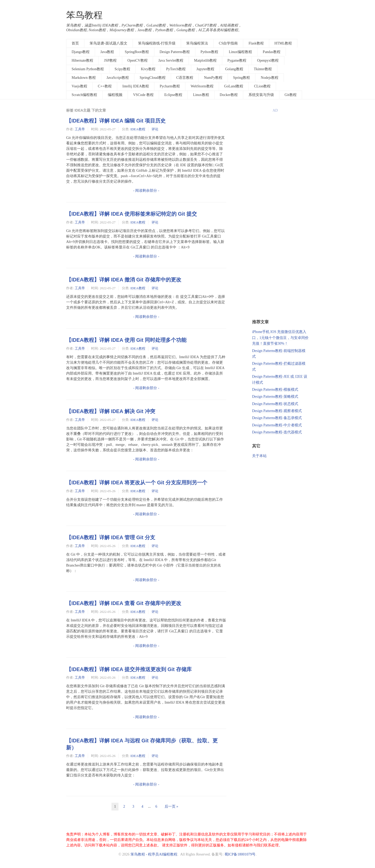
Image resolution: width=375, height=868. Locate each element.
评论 (155, 129)
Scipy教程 (122, 69)
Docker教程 (229, 95)
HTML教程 (283, 43)
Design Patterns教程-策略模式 (275, 397)
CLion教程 (262, 86)
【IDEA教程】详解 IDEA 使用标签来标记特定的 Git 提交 (132, 214)
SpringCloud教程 (153, 78)
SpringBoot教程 (137, 52)
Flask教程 (256, 43)
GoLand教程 (234, 86)
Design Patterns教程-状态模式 (275, 404)
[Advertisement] (280, 233)
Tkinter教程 (263, 69)
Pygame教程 (237, 60)
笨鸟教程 (84, 15)
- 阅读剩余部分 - (146, 191)
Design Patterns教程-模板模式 (275, 390)
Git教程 (291, 95)
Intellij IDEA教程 (136, 86)
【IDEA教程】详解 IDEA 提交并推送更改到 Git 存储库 (129, 669)
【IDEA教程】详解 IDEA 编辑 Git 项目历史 (116, 121)
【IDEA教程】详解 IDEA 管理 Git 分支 (111, 537)
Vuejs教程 (79, 86)
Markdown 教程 (84, 78)
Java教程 (107, 52)
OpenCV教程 (137, 60)
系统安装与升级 (261, 95)
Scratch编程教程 (84, 95)
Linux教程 (201, 95)
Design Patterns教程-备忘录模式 (277, 418)
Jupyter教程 (205, 69)
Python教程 (209, 52)
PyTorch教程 (176, 69)
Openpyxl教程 (268, 60)
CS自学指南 (228, 43)
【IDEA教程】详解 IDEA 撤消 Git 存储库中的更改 (124, 280)
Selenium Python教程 (88, 69)
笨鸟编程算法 (197, 43)
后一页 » (171, 806)
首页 (75, 43)
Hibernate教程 (82, 60)
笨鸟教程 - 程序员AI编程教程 (154, 854)
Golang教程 (234, 69)
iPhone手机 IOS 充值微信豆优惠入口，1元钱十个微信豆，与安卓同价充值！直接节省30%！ (280, 338)
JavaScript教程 (118, 78)
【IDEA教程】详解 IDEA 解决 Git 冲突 (111, 411)
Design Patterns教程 (175, 52)
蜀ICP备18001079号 (240, 854)
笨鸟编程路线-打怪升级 (157, 43)
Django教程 (81, 52)
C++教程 (105, 86)
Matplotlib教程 (205, 60)
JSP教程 (110, 60)
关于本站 (259, 456)
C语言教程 (185, 78)
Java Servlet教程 (171, 60)
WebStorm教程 (202, 86)
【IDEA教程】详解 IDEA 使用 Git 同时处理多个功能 (126, 340)
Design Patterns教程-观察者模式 (277, 411)
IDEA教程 (138, 129)
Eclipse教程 (173, 95)
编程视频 (115, 95)
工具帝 (80, 129)
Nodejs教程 (270, 78)
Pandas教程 (272, 52)
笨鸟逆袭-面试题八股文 (108, 43)
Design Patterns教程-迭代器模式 (277, 432)
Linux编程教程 (240, 52)
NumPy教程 (213, 78)
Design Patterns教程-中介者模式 (277, 425)
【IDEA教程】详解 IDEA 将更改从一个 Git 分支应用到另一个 (137, 483)
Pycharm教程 (170, 86)
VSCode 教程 (143, 95)
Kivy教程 (148, 69)
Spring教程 (242, 78)
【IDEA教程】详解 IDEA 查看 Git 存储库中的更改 (124, 603)
